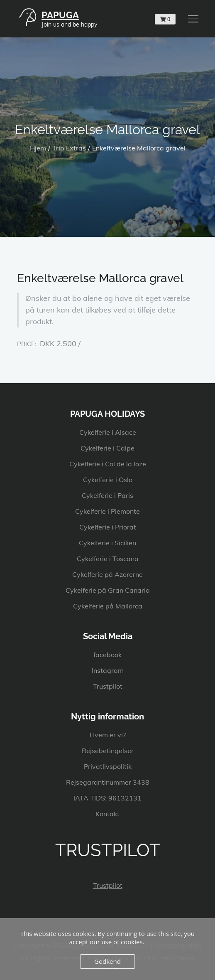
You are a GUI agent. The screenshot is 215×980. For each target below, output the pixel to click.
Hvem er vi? (108, 735)
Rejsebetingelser (108, 751)
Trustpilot (108, 686)
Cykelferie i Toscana (108, 559)
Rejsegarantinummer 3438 (108, 782)
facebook (107, 655)
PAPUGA (60, 15)
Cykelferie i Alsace (108, 432)
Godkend (107, 961)
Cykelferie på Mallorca (108, 606)
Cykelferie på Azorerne (107, 574)
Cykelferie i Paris (107, 495)
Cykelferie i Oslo (108, 480)
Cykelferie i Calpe (107, 448)
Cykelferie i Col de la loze (108, 464)
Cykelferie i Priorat (108, 527)
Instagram (108, 670)
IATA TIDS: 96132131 (107, 798)
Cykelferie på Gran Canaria (108, 590)
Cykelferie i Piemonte (107, 511)
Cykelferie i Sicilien (107, 543)
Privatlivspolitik (108, 766)
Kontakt (107, 814)
